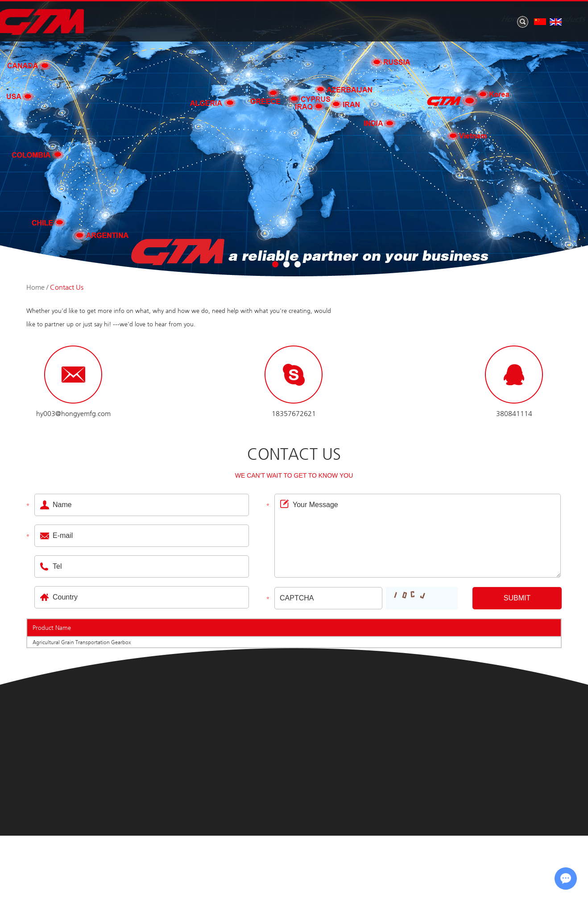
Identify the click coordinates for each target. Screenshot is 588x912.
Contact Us (534, 20)
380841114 (514, 414)
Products (282, 20)
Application (463, 20)
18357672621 (294, 414)
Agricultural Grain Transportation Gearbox (82, 642)
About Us (345, 20)
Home (226, 20)
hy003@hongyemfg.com (73, 414)
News (402, 20)
